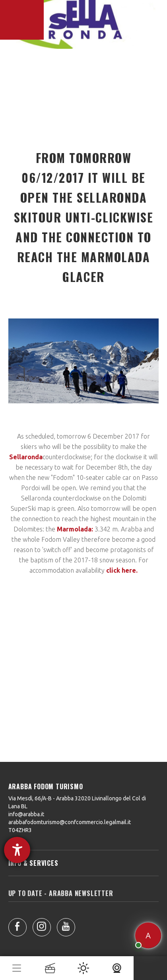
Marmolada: (75, 529)
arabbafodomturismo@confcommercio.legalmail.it (70, 822)
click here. (122, 570)
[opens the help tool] (17, 850)
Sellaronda (26, 457)
